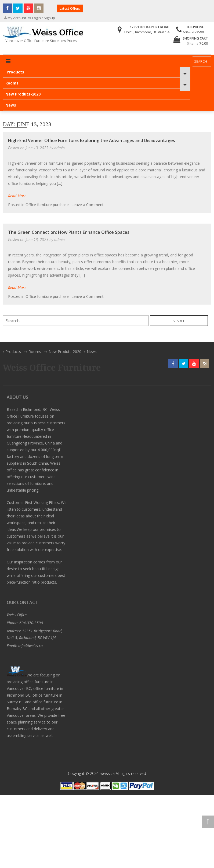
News (11, 105)
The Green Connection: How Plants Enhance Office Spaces (69, 232)
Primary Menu (8, 61)
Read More (17, 196)
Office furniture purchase (47, 205)
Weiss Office (17, 615)
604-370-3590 (193, 32)
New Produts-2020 (23, 94)
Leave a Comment (88, 205)
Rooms (12, 83)
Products (15, 72)
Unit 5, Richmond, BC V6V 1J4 (147, 32)
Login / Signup (41, 18)
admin (59, 148)
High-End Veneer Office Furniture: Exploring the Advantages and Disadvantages (92, 140)
